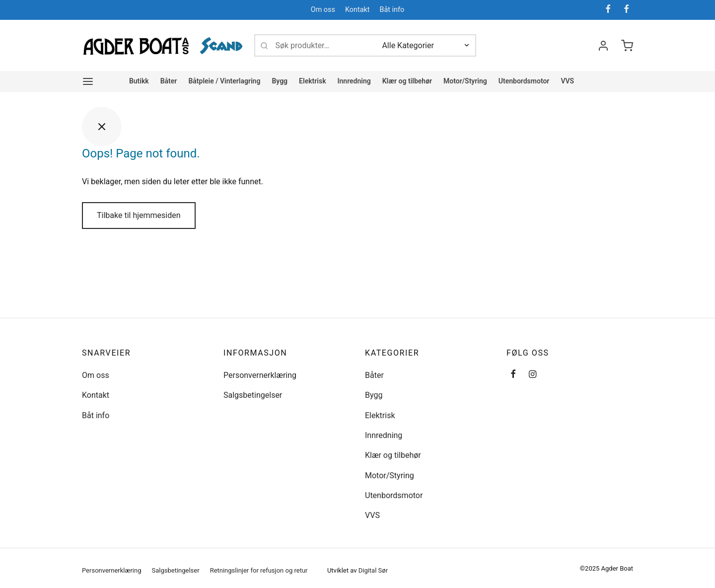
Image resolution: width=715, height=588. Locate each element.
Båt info (392, 10)
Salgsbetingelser (253, 395)
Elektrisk (312, 81)
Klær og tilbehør (407, 81)
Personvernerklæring (260, 375)
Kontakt (357, 10)
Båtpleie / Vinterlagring (224, 81)
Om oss (323, 10)
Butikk (139, 81)
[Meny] (88, 81)
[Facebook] (608, 10)
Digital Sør (373, 570)
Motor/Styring (465, 81)
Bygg (280, 81)
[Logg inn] (603, 46)
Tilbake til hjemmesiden (139, 215)
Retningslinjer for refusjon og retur (259, 570)
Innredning (354, 81)
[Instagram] (533, 375)
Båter (169, 81)
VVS (567, 81)
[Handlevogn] (627, 46)
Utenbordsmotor (524, 81)
